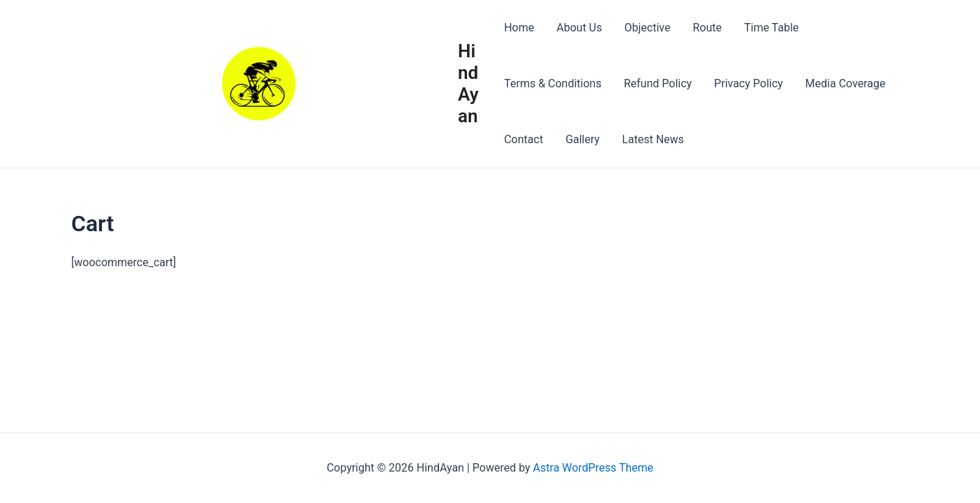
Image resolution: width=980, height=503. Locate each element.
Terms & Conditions (553, 83)
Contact (524, 139)
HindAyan (468, 84)
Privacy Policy (749, 83)
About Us (579, 28)
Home (519, 28)
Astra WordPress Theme (593, 468)
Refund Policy (658, 83)
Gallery (582, 139)
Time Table (771, 28)
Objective (647, 28)
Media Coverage (846, 83)
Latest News (653, 139)
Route (707, 28)
